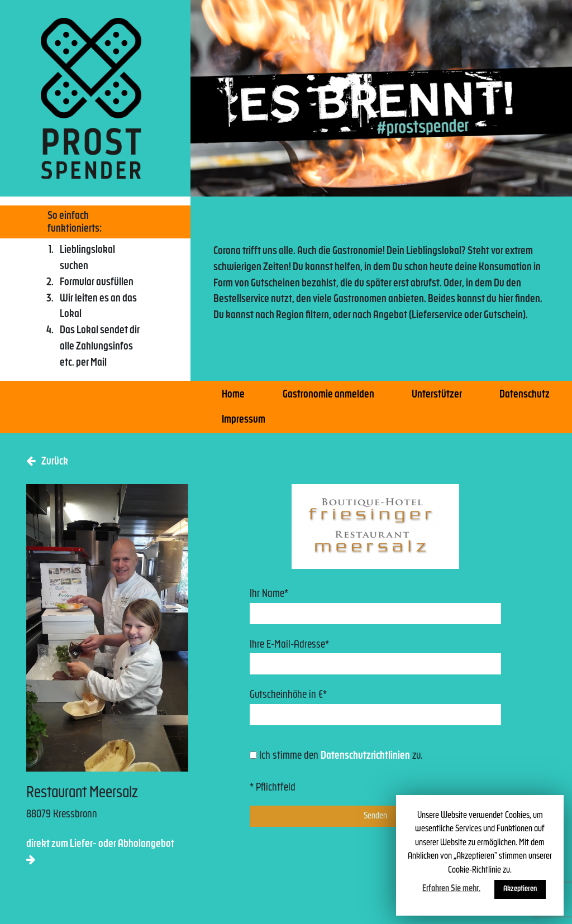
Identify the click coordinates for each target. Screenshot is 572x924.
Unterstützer (437, 395)
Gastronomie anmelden (328, 395)
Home (233, 395)
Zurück (47, 461)
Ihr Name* (375, 607)
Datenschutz (525, 395)
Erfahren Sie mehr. (451, 889)
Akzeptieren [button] (520, 889)
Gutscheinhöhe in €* (375, 708)
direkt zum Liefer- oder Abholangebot (100, 852)
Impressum (244, 420)
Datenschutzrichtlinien (365, 756)
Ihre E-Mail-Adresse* (375, 657)
